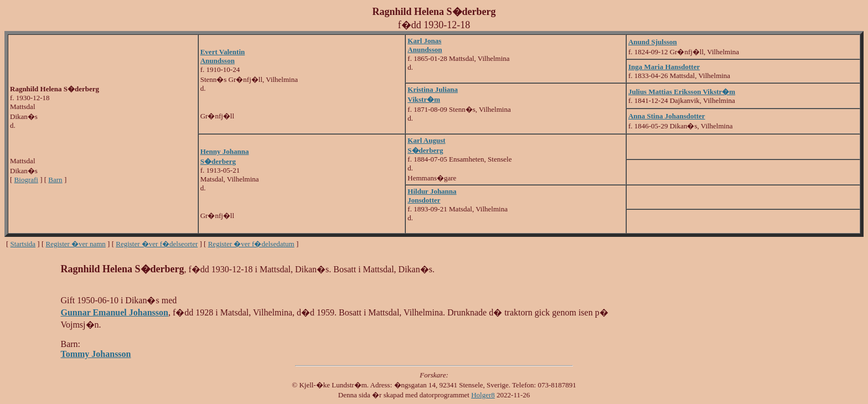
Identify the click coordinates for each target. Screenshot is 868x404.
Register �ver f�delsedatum (251, 244)
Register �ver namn (76, 244)
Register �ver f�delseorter (157, 244)
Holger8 (483, 395)
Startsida (23, 244)
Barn (55, 180)
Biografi (26, 180)
